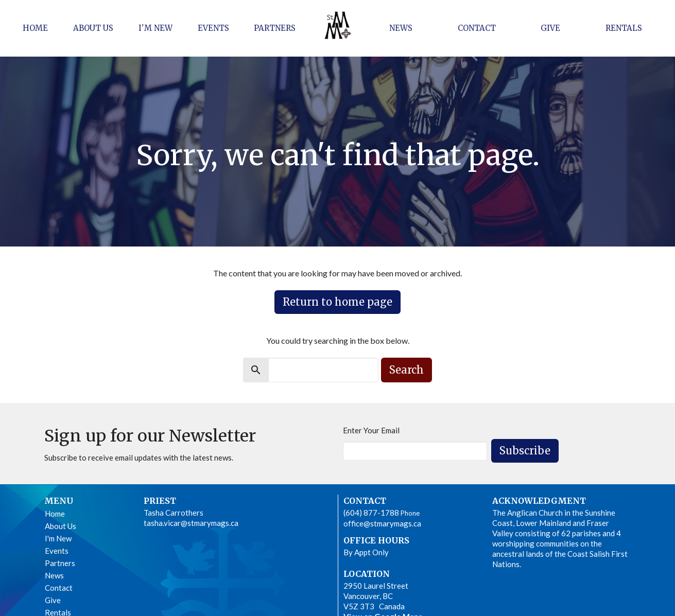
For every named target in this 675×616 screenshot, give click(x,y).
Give (550, 28)
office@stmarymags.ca (382, 523)
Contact (477, 28)
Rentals (624, 28)
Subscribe (525, 451)
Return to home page (337, 302)
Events (213, 28)
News (401, 28)
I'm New (155, 28)
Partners (275, 28)
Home (35, 28)
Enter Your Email (371, 430)
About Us (93, 28)
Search (406, 370)
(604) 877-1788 (371, 513)
